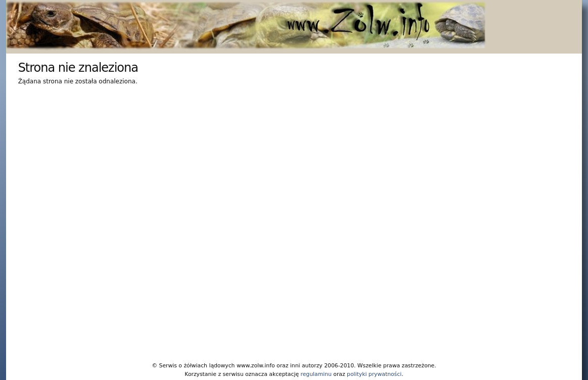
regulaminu (316, 374)
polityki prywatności (374, 374)
